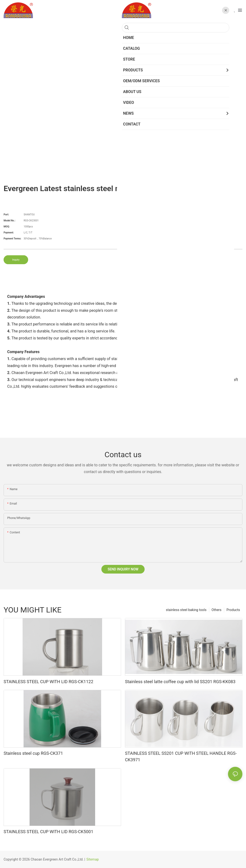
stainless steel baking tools (186, 610)
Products (233, 610)
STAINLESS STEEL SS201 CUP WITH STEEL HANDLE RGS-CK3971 (181, 756)
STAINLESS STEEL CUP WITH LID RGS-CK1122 (48, 682)
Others (217, 610)
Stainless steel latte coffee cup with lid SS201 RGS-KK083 (180, 682)
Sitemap (93, 859)
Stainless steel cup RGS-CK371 (33, 753)
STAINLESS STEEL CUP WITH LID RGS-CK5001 (48, 832)
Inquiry (16, 260)
